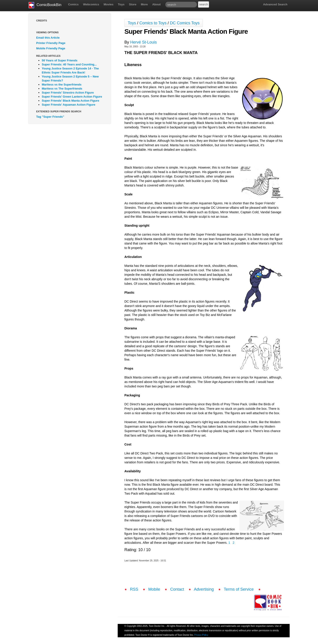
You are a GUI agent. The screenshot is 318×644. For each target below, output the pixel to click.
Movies (109, 4)
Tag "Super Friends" (50, 117)
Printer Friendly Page (51, 43)
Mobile (154, 589)
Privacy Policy (201, 635)
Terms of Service (239, 589)
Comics (73, 4)
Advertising (204, 589)
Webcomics (91, 4)
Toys (121, 4)
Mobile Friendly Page (51, 48)
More (144, 4)
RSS (134, 589)
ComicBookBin (45, 5)
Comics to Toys (153, 23)
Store (133, 4)
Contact (177, 589)
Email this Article (48, 38)
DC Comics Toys (185, 23)
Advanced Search (275, 4)
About (157, 4)
